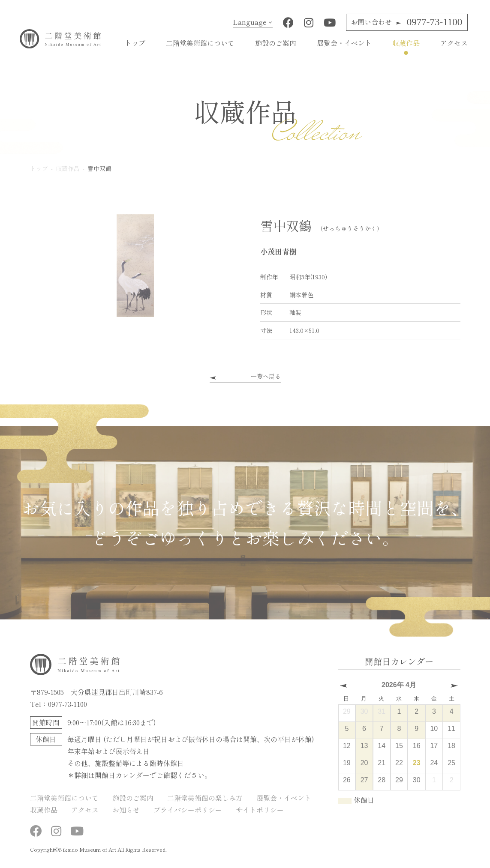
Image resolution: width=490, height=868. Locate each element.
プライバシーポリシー (188, 810)
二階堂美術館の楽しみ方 (205, 798)
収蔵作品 (406, 43)
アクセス (454, 43)
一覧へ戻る (266, 376)
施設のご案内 (276, 43)
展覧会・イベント (344, 43)
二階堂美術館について (200, 43)
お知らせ (126, 810)
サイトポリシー (260, 810)
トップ (135, 43)
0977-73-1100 (406, 22)
